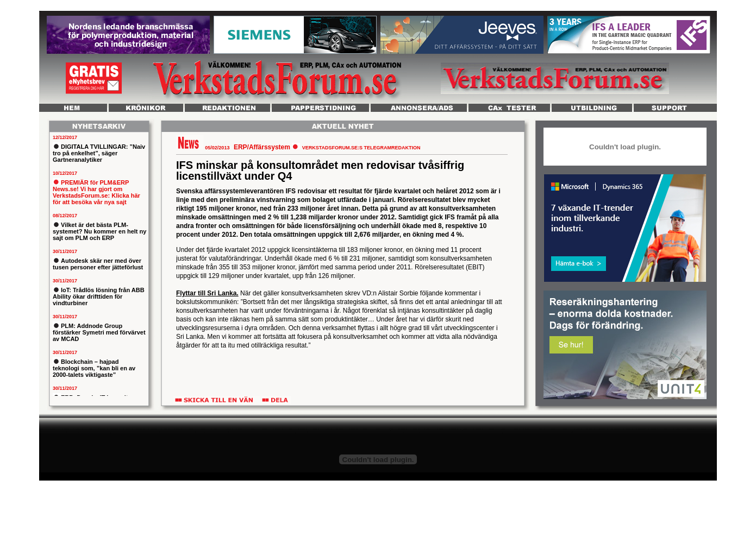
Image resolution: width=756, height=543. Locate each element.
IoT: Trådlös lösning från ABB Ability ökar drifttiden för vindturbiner (99, 296)
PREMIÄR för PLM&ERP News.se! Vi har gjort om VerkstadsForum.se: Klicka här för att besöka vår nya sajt (96, 192)
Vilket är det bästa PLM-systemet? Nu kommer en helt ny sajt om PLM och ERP (99, 231)
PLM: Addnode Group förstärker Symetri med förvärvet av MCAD (99, 332)
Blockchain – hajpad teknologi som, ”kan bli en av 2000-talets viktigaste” (94, 368)
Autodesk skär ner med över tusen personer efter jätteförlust (98, 264)
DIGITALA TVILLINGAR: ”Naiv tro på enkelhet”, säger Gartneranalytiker (99, 153)
